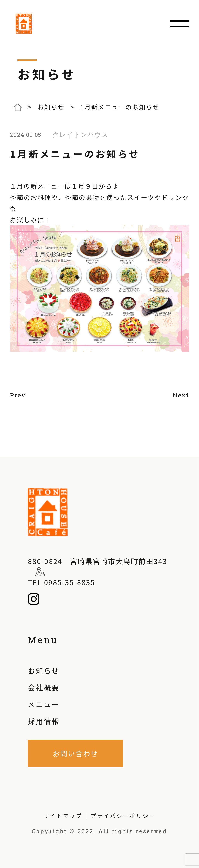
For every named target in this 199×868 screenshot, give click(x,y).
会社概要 (44, 687)
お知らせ (44, 670)
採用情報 (44, 721)
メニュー (44, 704)
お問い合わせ (75, 753)
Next (181, 395)
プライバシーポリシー (123, 816)
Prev (18, 395)
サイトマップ (63, 816)
